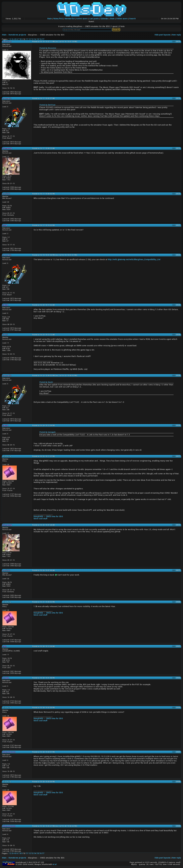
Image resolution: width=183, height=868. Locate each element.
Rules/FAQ (58, 19)
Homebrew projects (17, 35)
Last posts (94, 19)
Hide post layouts (162, 35)
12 (30, 39)
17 (43, 39)
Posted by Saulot (46, 382)
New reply (176, 35)
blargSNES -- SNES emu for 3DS (48, 516)
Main (50, 19)
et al (55, 864)
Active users (82, 19)
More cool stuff (40, 519)
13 (32, 39)
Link (174, 42)
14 (35, 39)
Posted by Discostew (48, 48)
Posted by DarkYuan (47, 105)
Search (132, 19)
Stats (112, 19)
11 (27, 39)
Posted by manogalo (47, 432)
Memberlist (70, 19)
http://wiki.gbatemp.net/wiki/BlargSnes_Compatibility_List (134, 259)
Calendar (104, 19)
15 (38, 39)
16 (40, 39)
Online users (122, 19)
